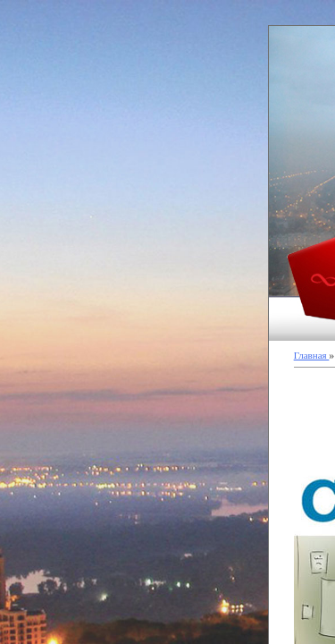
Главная (312, 355)
